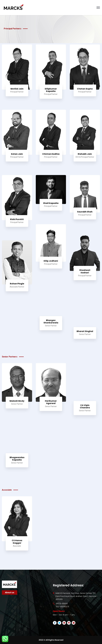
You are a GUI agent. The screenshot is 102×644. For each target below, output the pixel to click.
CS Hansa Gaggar (17, 542)
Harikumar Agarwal (51, 402)
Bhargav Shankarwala (51, 321)
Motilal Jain (17, 89)
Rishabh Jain (85, 154)
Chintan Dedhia (51, 154)
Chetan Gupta (85, 89)
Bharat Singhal (85, 331)
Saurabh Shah (85, 212)
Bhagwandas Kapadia (17, 459)
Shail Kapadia (51, 203)
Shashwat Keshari (85, 271)
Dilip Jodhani (51, 261)
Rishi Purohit (17, 219)
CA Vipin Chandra (85, 406)
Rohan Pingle (17, 284)
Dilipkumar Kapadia (51, 90)
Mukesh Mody (17, 401)
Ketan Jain (17, 154)
